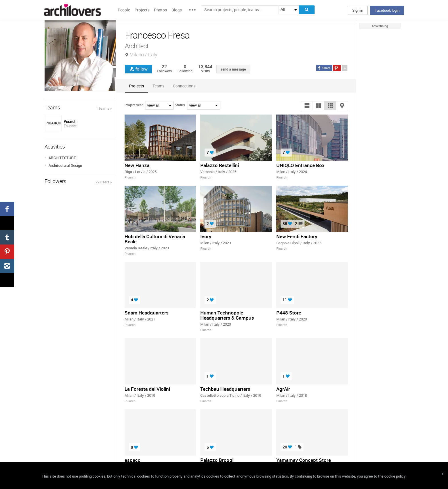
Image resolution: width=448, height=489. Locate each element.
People (124, 10)
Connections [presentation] (184, 86)
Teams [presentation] (158, 86)
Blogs (177, 10)
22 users (102, 182)
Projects (142, 10)
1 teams (103, 108)
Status (180, 105)
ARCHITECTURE (62, 158)
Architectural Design (65, 165)
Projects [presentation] (137, 86)
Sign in (358, 10)
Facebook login (387, 10)
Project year (134, 105)
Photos (160, 10)
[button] (307, 106)
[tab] (137, 86)
